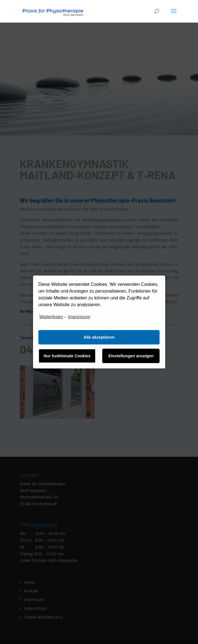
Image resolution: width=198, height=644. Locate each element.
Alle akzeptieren (99, 337)
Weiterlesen (51, 317)
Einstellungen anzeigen (131, 356)
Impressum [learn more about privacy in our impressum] (79, 317)
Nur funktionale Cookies (67, 356)
